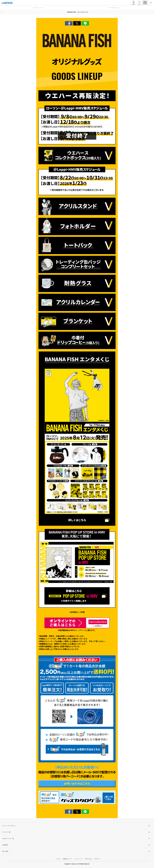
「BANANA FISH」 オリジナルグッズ (77, 12)
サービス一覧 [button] (6, 832)
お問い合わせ (89, 859)
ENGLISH (97, 859)
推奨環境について (67, 859)
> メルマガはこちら (114, 8)
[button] (151, 3)
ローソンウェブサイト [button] (9, 826)
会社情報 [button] (5, 845)
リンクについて (79, 859)
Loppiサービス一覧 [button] (8, 839)
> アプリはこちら (38, 8)
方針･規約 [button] (5, 851)
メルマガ (58, 859)
